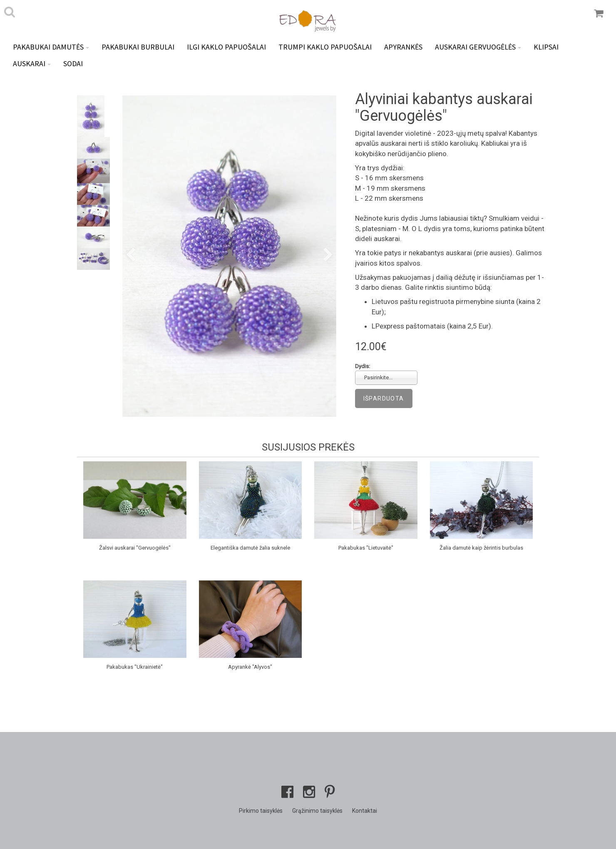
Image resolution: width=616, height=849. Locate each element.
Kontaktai (365, 811)
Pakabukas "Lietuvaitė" (366, 548)
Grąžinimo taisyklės (317, 811)
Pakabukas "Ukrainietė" (135, 667)
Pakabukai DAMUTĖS (51, 47)
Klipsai (546, 47)
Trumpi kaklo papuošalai (325, 47)
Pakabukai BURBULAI (138, 47)
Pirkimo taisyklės (261, 811)
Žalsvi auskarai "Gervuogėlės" (135, 548)
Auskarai (32, 63)
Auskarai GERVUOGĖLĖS (478, 47)
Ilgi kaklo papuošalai (226, 47)
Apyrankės (403, 47)
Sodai (73, 63)
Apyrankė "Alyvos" (250, 667)
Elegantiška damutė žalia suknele (250, 548)
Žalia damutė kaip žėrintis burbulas (481, 548)
